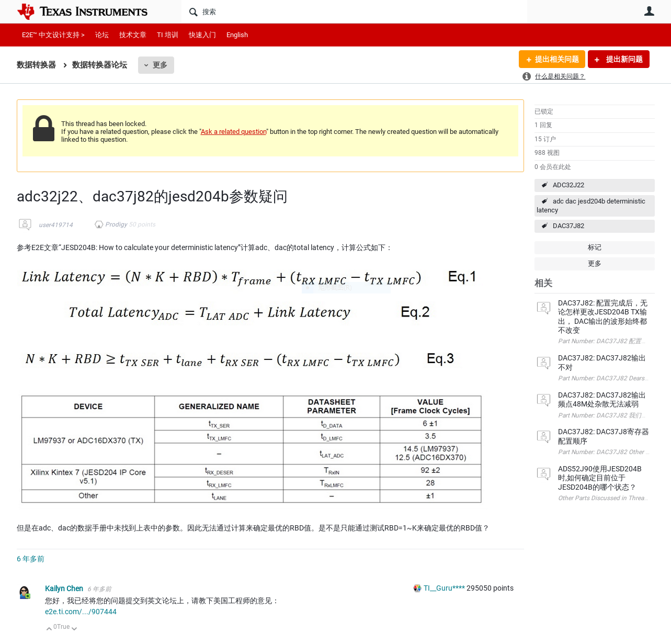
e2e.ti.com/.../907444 (81, 612)
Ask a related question (234, 132)
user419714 (56, 225)
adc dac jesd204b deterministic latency (591, 206)
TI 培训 (168, 35)
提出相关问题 (557, 59)
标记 (595, 247)
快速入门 (202, 35)
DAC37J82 (568, 226)
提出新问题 (624, 59)
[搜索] (354, 12)
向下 (74, 630)
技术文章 (133, 35)
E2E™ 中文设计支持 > (53, 35)
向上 (49, 630)
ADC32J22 (568, 185)
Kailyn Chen (65, 589)
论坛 (102, 35)
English (237, 35)
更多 (160, 65)
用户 (650, 11)
